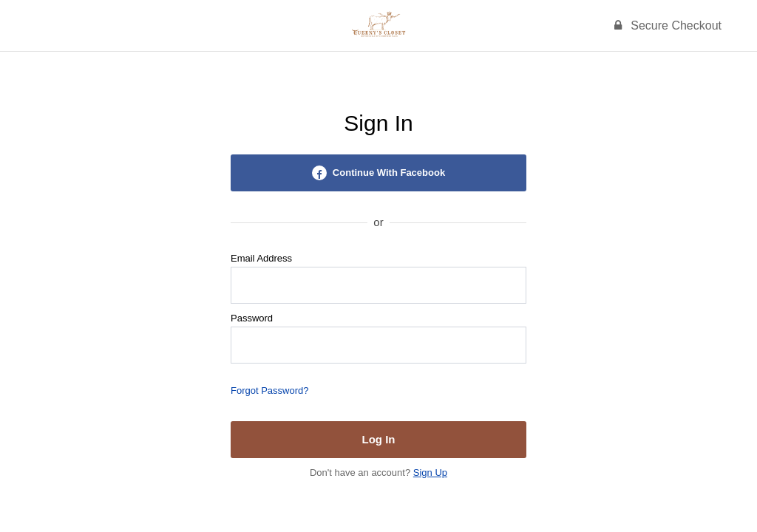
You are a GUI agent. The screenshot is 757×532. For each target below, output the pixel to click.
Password (252, 318)
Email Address (261, 258)
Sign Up (430, 473)
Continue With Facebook (378, 173)
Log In (379, 439)
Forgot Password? (270, 391)
